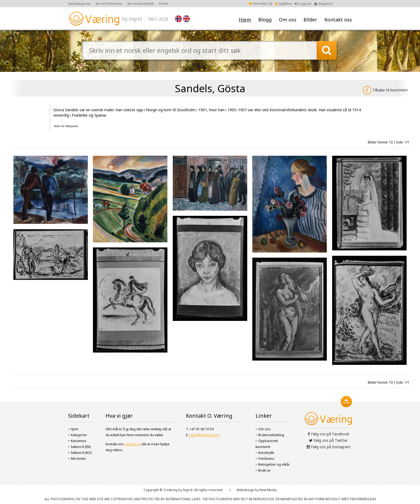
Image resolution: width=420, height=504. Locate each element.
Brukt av (264, 470)
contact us (132, 444)
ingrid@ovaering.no (204, 435)
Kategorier (79, 435)
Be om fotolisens (109, 4)
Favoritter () (260, 4)
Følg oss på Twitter (328, 440)
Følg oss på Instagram (329, 447)
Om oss (288, 20)
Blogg (265, 20)
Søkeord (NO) (81, 453)
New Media (268, 490)
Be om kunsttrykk (141, 4)
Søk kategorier (79, 4)
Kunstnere (78, 441)
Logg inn (303, 4)
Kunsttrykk (266, 453)
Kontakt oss (338, 20)
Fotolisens (266, 459)
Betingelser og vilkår (274, 464)
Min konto (78, 459)
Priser (164, 4)
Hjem (245, 20)
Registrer (324, 4)
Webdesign (245, 490)
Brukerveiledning (271, 435)
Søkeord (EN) (81, 447)
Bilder (310, 20)
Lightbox (283, 4)
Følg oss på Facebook (329, 434)
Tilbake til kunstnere (385, 90)
